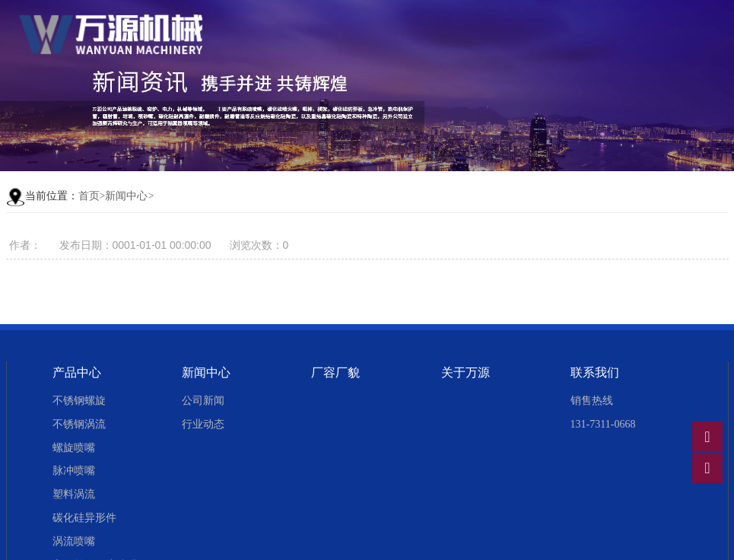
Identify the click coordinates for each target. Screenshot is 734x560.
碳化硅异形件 (84, 518)
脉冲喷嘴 (74, 471)
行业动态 (203, 424)
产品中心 (77, 372)
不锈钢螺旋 (79, 401)
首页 (89, 196)
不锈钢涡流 (79, 424)
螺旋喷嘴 (74, 448)
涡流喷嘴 (74, 541)
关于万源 (466, 372)
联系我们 (595, 372)
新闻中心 (126, 196)
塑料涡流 (74, 494)
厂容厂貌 (335, 372)
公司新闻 (203, 401)
